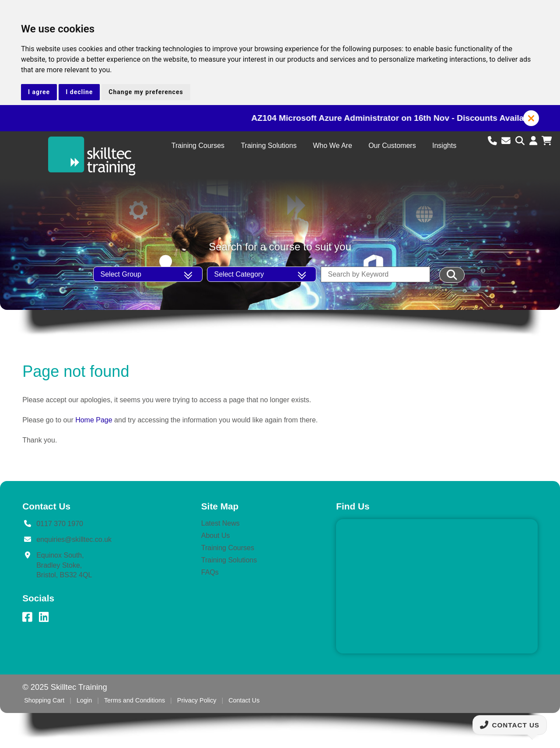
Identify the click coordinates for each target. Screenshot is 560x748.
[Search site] (521, 141)
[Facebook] (27, 617)
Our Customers (392, 146)
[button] (531, 118)
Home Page (94, 420)
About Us (216, 536)
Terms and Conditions (135, 700)
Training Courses (198, 146)
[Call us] (494, 141)
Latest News (220, 523)
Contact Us (244, 700)
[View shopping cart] (547, 141)
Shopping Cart (44, 700)
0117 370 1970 (60, 524)
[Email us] (507, 141)
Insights (444, 146)
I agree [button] (39, 92)
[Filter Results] (452, 275)
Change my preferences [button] (146, 92)
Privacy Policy (197, 700)
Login (84, 700)
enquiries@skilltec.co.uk (74, 539)
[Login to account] (535, 141)
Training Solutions (268, 146)
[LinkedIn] (44, 617)
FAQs (210, 572)
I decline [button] (79, 92)
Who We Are (332, 146)
